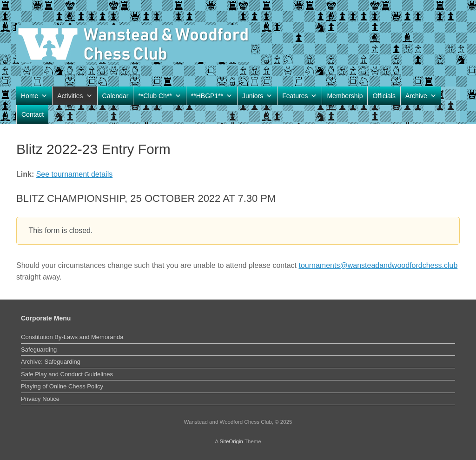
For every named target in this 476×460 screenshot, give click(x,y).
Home (34, 96)
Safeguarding (39, 350)
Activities (75, 96)
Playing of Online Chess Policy (62, 386)
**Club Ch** (159, 96)
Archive (421, 96)
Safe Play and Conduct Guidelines (67, 374)
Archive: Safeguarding (51, 362)
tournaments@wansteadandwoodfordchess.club (378, 265)
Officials (384, 96)
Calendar (116, 96)
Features (300, 96)
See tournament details (75, 174)
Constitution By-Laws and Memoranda (72, 337)
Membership (345, 96)
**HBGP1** (212, 96)
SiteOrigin (231, 441)
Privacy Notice (40, 399)
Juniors (257, 96)
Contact (33, 114)
